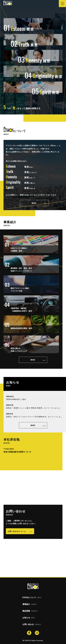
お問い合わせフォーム (17, 531)
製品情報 (30, 611)
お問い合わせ (32, 624)
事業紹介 (30, 604)
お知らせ (29, 618)
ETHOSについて (32, 598)
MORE (34, 203)
